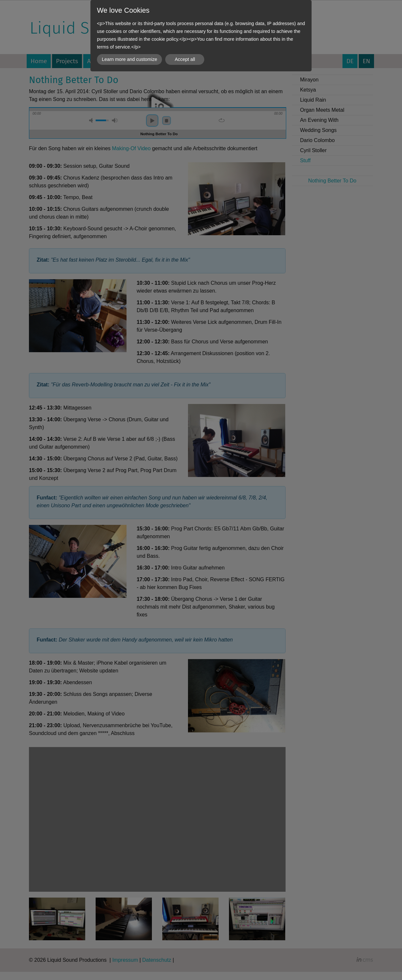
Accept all (185, 59)
